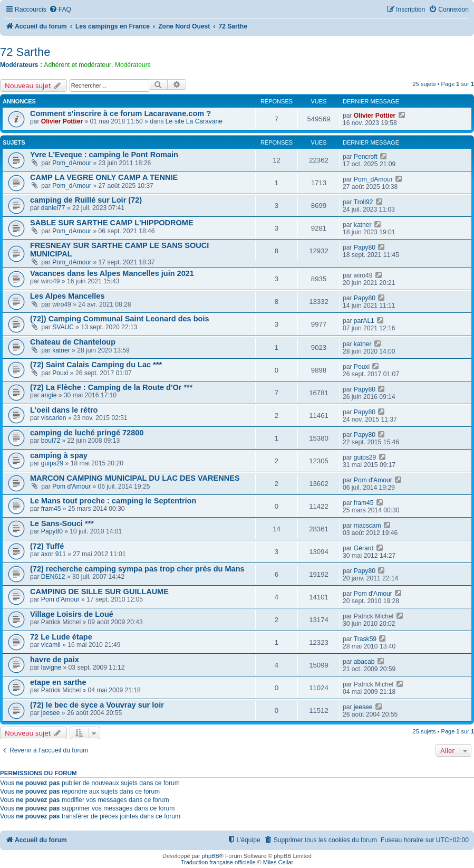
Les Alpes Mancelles (67, 296)
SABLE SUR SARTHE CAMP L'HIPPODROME (112, 223)
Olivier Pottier (62, 121)
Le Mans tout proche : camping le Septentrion (113, 501)
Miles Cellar (278, 862)
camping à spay (59, 455)
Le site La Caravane (194, 121)
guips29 (52, 463)
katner (363, 225)
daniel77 (53, 208)
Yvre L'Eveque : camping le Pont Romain (104, 155)
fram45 (51, 509)
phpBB (211, 856)
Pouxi (60, 373)
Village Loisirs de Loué (72, 614)
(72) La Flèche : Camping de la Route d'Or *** (111, 387)
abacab (364, 662)
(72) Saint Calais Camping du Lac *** (96, 365)
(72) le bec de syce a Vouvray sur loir (97, 705)
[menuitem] (60, 10)
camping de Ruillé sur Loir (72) (86, 200)
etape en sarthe (58, 682)
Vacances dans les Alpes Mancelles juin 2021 (112, 273)
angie (49, 395)
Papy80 (365, 247)
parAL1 (364, 321)
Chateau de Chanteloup (73, 342)
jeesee (51, 713)
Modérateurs (133, 65)
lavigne (51, 667)
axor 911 (54, 554)
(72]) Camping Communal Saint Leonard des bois (120, 319)
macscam (367, 526)
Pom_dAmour (72, 163)
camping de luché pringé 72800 (87, 433)
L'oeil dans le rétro (64, 410)
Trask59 (365, 639)
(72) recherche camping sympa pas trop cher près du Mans (137, 569)
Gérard (364, 548)
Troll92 (364, 202)
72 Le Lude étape (61, 637)
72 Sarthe (25, 52)
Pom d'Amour (71, 487)
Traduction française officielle (218, 862)
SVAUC (63, 327)
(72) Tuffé (47, 546)
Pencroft (366, 157)
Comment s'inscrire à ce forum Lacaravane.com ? (120, 113)
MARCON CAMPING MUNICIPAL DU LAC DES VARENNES (135, 478)
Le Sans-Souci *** (62, 523)
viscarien (54, 418)
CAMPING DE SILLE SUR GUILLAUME (99, 592)
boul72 (51, 441)
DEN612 (53, 577)
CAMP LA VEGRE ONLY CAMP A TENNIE (104, 177)
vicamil (51, 645)
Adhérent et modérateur (78, 65)
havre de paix (55, 660)
